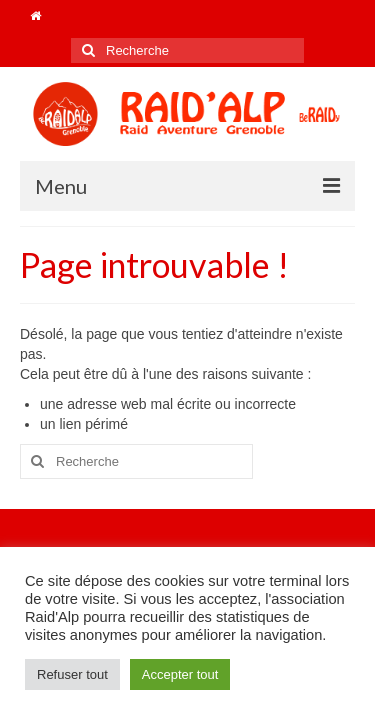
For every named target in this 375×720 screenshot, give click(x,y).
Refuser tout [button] (72, 674)
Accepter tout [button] (180, 674)
